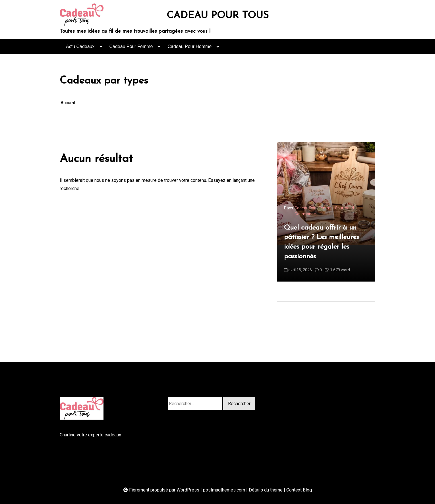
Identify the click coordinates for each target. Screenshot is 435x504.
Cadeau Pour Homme (189, 49)
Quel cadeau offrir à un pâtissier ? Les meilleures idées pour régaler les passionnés (321, 242)
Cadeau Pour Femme (131, 49)
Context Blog (299, 490)
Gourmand (344, 208)
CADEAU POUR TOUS (218, 16)
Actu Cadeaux (80, 49)
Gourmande (305, 214)
